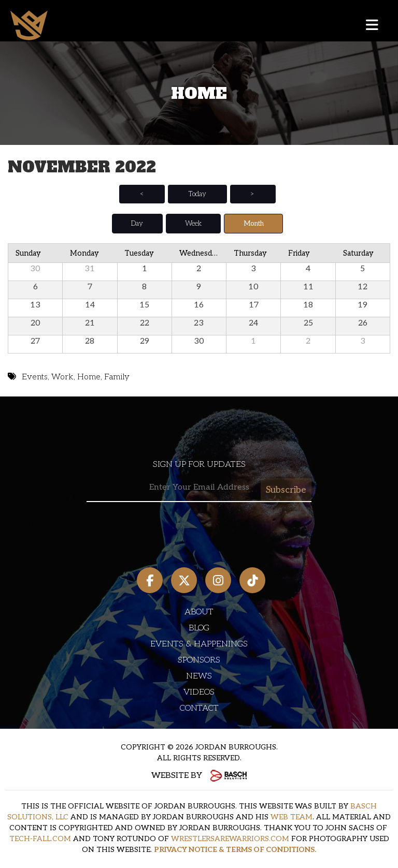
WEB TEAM (292, 817)
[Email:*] (199, 488)
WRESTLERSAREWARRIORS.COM (230, 839)
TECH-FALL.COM (40, 839)
